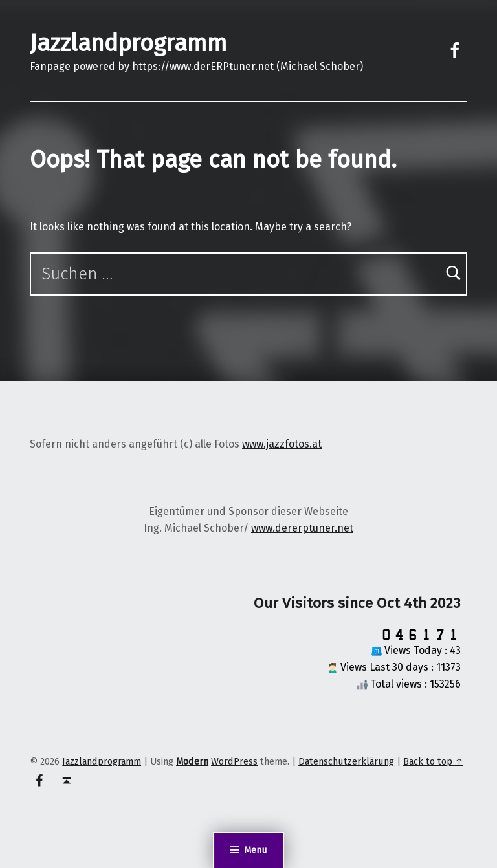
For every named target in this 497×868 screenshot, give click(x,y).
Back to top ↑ (433, 761)
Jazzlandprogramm (128, 43)
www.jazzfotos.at (282, 444)
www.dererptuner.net (302, 528)
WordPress (234, 761)
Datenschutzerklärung (346, 761)
